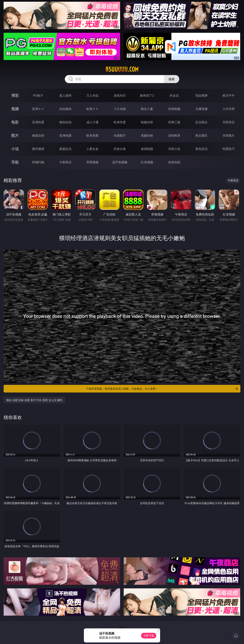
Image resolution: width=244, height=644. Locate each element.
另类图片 (229, 135)
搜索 (172, 79)
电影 (15, 122)
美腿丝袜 (147, 135)
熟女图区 (201, 135)
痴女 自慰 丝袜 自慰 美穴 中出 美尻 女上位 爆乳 (34, 400)
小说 (15, 149)
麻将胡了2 (147, 95)
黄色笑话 (201, 149)
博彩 (15, 95)
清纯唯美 (174, 135)
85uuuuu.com (122, 69)
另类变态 (229, 122)
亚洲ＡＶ (38, 109)
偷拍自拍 (65, 122)
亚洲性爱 (38, 122)
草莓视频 (92, 162)
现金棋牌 (201, 95)
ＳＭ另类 (229, 109)
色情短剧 (174, 162)
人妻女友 (92, 149)
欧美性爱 (120, 122)
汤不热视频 (120, 162)
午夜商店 (65, 162)
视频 (15, 109)
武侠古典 (120, 149)
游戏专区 (120, 95)
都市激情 (38, 149)
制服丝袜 (147, 122)
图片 (15, 135)
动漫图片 (120, 135)
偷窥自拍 (38, 135)
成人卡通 (92, 122)
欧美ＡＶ (92, 109)
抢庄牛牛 (229, 95)
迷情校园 (147, 149)
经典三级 (174, 122)
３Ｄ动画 (120, 109)
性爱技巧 (229, 149)
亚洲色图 (65, 135)
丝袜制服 (174, 109)
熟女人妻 (147, 109)
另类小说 (174, 149)
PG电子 (38, 95)
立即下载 (149, 636)
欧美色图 (92, 135)
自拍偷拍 (65, 109)
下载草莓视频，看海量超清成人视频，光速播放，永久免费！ (162, 389)
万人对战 (92, 95)
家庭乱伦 (65, 149)
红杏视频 (147, 162)
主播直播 (201, 109)
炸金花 (174, 95)
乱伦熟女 (201, 122)
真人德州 (65, 95)
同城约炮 (38, 162)
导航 (15, 162)
